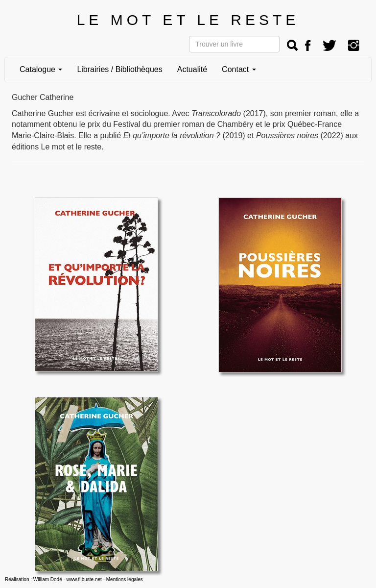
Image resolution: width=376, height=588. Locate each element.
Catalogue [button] (41, 69)
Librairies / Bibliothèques (119, 69)
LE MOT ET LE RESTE (188, 20)
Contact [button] (239, 69)
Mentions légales (125, 579)
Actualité (192, 69)
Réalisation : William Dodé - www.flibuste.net (53, 579)
